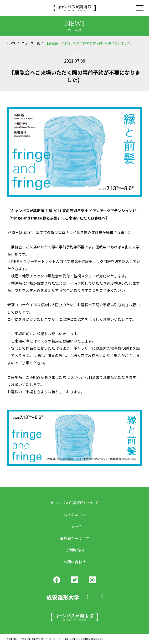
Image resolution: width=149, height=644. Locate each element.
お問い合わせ (75, 562)
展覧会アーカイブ (75, 538)
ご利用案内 (75, 550)
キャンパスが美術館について (74, 503)
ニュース (74, 526)
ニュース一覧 (31, 43)
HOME (12, 43)
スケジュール (75, 514)
